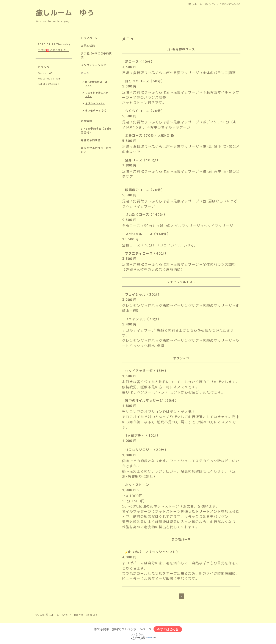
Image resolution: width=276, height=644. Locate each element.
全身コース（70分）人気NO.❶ (150, 136)
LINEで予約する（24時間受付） (96, 131)
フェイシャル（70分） (143, 319)
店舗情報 (86, 121)
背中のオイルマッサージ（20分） (152, 401)
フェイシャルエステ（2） (97, 94)
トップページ (89, 38)
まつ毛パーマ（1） (96, 111)
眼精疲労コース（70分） (145, 190)
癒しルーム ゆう (65, 13)
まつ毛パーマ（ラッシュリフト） (154, 552)
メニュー (86, 73)
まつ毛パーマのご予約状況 (96, 55)
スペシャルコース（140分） (148, 234)
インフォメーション (93, 65)
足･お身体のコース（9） (96, 84)
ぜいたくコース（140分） (146, 215)
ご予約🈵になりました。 (53, 50)
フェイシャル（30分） (143, 294)
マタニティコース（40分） (146, 253)
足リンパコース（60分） (145, 81)
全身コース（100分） (142, 160)
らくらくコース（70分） (145, 111)
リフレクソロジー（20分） (146, 450)
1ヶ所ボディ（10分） (142, 435)
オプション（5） (95, 103)
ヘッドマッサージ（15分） (146, 371)
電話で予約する (91, 140)
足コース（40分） (140, 62)
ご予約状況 (88, 46)
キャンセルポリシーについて (96, 150)
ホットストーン (137, 485)
